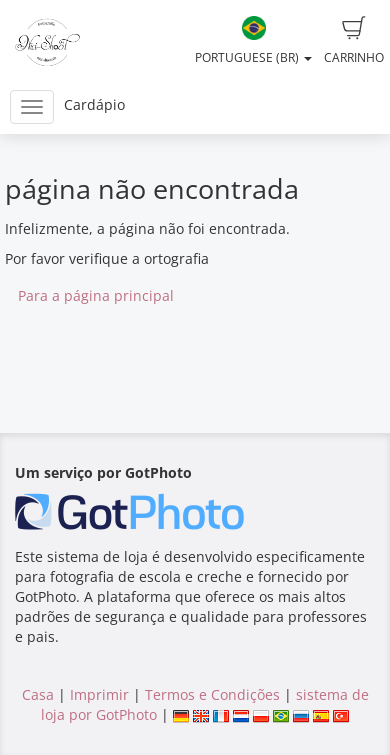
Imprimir (99, 694)
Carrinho (354, 41)
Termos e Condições (212, 694)
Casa (38, 694)
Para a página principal (96, 295)
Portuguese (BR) (253, 41)
